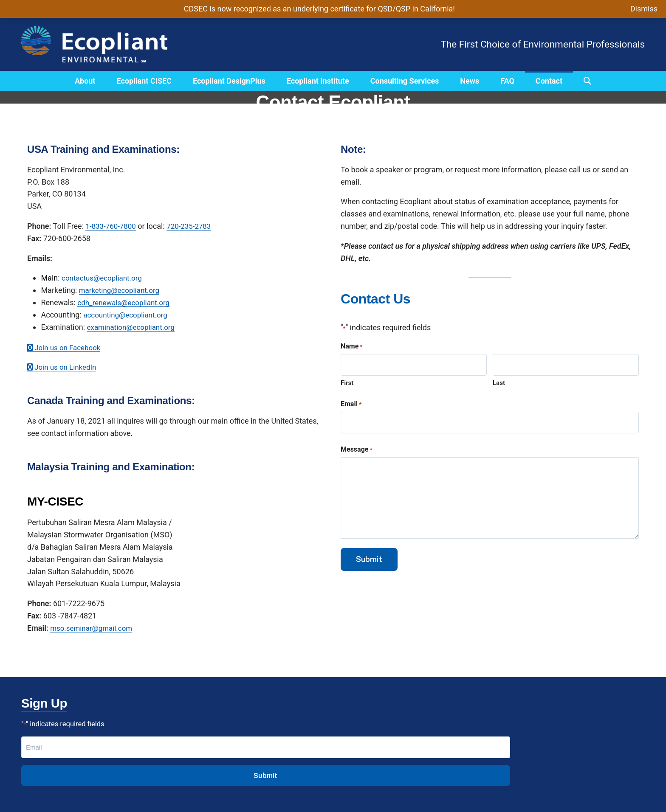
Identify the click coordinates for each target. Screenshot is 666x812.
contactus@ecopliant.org (104, 278)
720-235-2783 (193, 226)
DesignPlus (208, 752)
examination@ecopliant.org (134, 327)
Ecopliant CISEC (144, 81)
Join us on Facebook (66, 347)
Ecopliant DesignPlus (229, 81)
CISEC (199, 739)
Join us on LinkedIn (64, 367)
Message (357, 452)
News (470, 81)
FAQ (507, 81)
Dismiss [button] (644, 9)
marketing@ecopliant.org (122, 290)
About (85, 81)
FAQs (198, 776)
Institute (203, 764)
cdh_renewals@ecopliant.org (126, 302)
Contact (549, 81)
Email (351, 406)
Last (499, 384)
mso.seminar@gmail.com (94, 628)
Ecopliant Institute (318, 81)
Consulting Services (405, 81)
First (347, 384)
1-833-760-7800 (112, 226)
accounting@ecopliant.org (128, 315)
